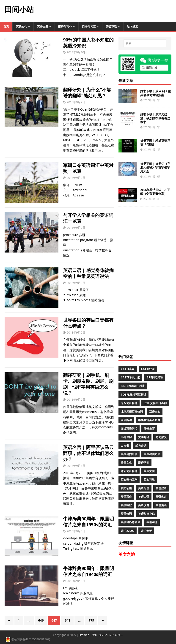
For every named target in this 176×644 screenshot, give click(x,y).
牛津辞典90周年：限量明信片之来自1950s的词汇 (88, 522)
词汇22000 (128, 531)
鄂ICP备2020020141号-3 (108, 635)
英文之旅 (127, 554)
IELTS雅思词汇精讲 (133, 386)
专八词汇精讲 (129, 403)
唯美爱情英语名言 (149, 420)
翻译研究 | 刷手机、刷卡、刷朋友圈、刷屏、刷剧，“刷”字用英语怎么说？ (88, 384)
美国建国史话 (152, 454)
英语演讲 (144, 505)
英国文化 (149, 471)
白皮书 (125, 446)
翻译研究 (144, 463)
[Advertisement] (107, 10)
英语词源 (152, 522)
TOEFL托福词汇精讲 (133, 395)
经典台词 (141, 446)
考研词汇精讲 (129, 471)
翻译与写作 (65, 26)
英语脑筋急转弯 (130, 522)
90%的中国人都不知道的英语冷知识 (88, 43)
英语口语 (144, 497)
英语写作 (126, 497)
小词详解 (126, 437)
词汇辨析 (146, 531)
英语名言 (161, 497)
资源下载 (111, 26)
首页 (6, 26)
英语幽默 (126, 505)
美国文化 (126, 463)
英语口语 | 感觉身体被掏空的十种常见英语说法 (88, 273)
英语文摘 (43, 26)
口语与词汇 (89, 26)
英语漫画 (161, 505)
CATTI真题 (128, 369)
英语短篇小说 (146, 514)
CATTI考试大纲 (130, 377)
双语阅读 (126, 420)
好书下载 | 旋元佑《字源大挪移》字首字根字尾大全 (155, 168)
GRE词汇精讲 (155, 377)
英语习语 (144, 488)
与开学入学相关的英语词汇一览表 (88, 218)
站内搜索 (132, 26)
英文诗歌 (149, 480)
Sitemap (84, 635)
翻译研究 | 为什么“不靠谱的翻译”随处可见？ (87, 93)
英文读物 (126, 488)
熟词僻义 (161, 437)
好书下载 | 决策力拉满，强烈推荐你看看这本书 (155, 118)
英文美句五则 (129, 480)
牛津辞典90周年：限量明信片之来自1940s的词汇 (88, 571)
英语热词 (126, 514)
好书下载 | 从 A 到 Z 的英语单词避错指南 (156, 93)
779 (91, 620)
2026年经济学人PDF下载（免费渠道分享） (155, 192)
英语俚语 (161, 488)
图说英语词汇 (129, 428)
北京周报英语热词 (132, 412)
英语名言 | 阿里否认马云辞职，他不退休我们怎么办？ (88, 453)
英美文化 (22, 26)
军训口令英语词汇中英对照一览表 (88, 168)
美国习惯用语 (129, 454)
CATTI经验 (148, 369)
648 (67, 620)
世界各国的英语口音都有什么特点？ (88, 323)
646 (41, 620)
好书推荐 (149, 428)
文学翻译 (144, 437)
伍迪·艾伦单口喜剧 (155, 403)
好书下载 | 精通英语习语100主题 (155, 143)
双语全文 (155, 412)
